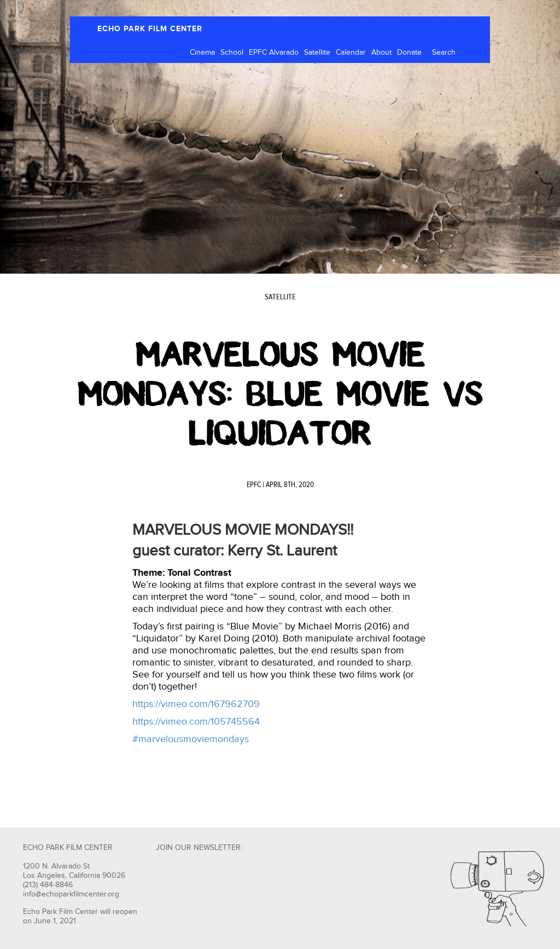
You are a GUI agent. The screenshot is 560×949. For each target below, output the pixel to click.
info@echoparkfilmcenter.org (71, 894)
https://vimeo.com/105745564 (196, 722)
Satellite (317, 53)
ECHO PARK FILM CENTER (150, 29)
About (381, 53)
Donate (409, 53)
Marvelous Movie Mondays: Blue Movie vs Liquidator (280, 394)
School (232, 53)
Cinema (202, 53)
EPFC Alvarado (274, 53)
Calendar (351, 53)
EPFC (254, 485)
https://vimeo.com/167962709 (196, 704)
